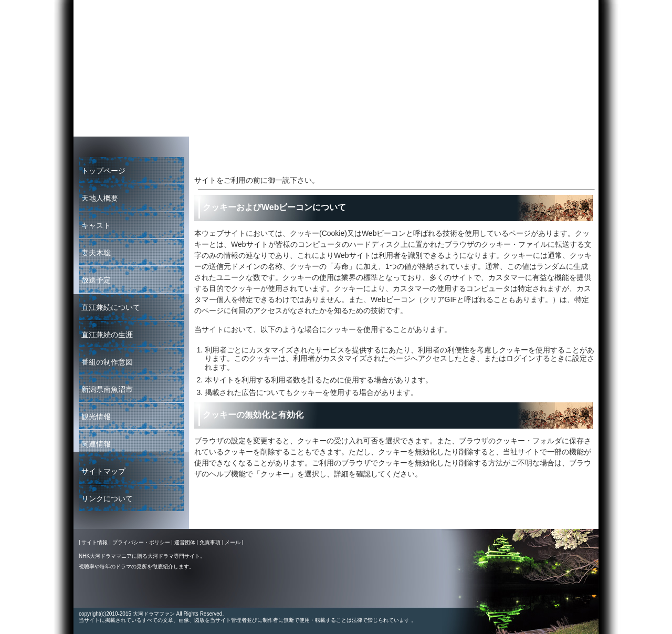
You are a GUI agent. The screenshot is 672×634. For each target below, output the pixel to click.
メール (233, 542)
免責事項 (210, 542)
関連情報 (96, 444)
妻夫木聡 (96, 253)
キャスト (96, 225)
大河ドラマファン (563, 122)
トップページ (103, 171)
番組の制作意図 (107, 362)
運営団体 (185, 542)
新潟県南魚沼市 (107, 389)
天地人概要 (100, 198)
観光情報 (96, 417)
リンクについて (107, 498)
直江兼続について (111, 307)
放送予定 (96, 280)
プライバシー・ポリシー (141, 542)
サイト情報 (94, 542)
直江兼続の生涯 (107, 335)
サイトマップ (103, 471)
